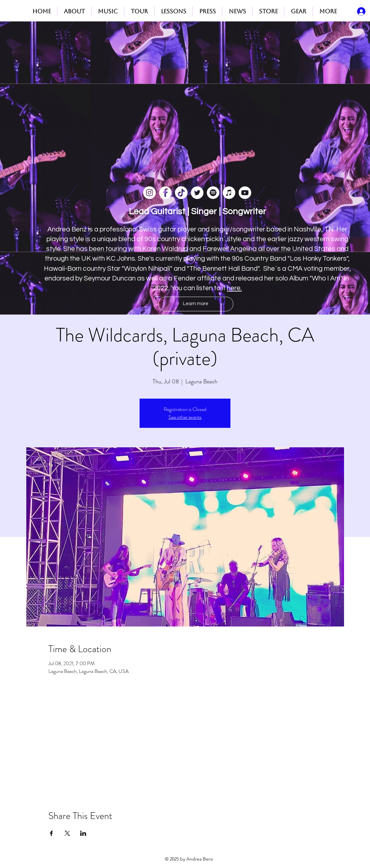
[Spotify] (213, 193)
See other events (185, 417)
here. (234, 288)
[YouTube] (245, 193)
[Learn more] (196, 304)
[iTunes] (229, 193)
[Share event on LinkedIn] (83, 833)
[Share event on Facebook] (51, 833)
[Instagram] (149, 193)
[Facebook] (165, 193)
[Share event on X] (67, 833)
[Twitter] (197, 193)
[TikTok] (181, 193)
